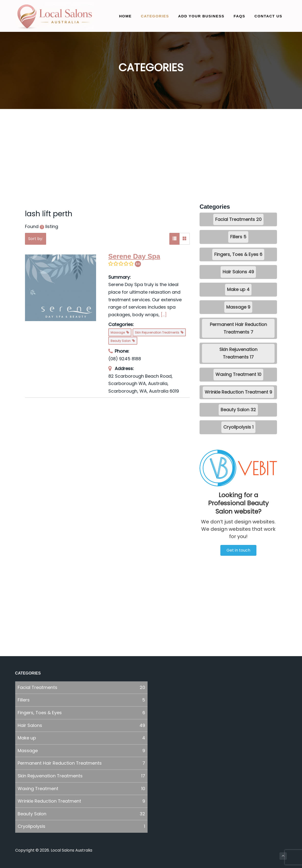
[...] (164, 315)
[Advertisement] (151, 159)
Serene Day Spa (134, 256)
